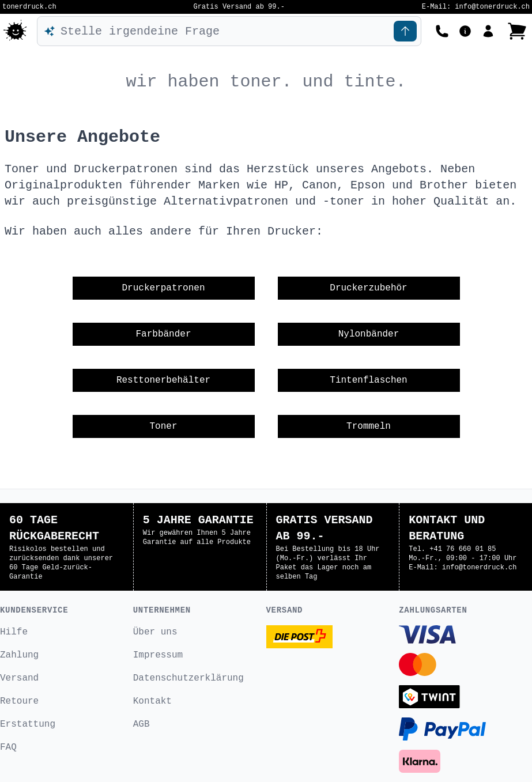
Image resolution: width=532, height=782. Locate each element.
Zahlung (19, 655)
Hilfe (14, 632)
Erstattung (28, 724)
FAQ (8, 747)
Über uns (155, 632)
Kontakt (152, 701)
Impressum (158, 655)
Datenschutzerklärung (188, 678)
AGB (142, 724)
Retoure (19, 701)
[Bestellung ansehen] (517, 31)
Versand (19, 678)
